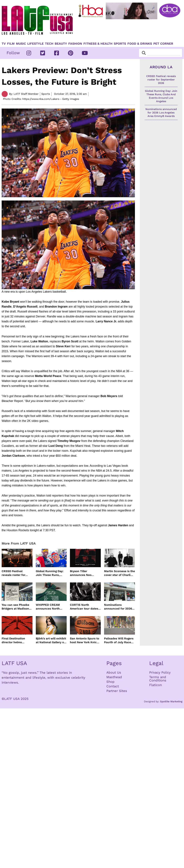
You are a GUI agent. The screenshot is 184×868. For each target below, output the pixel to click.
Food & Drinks (140, 44)
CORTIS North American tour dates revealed (84, 607)
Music (21, 44)
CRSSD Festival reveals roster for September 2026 (13, 573)
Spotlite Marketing (171, 701)
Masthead (114, 677)
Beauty (61, 44)
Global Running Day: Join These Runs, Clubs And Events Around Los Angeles (50, 573)
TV (4, 44)
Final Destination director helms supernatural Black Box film (15, 640)
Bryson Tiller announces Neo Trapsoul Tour (81, 573)
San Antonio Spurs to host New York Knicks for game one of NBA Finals (85, 640)
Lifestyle (35, 44)
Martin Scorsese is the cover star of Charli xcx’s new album (119, 573)
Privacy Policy (160, 672)
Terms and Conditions (158, 679)
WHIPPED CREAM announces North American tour (48, 607)
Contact (113, 686)
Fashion (75, 44)
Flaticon (156, 685)
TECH (49, 44)
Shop (110, 682)
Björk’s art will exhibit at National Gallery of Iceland (51, 640)
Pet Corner (163, 44)
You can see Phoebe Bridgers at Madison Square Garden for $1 (16, 607)
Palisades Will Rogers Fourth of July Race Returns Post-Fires (119, 640)
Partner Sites (117, 691)
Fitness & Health (98, 44)
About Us (114, 672)
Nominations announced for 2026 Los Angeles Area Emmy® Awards (118, 607)
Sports (120, 44)
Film (11, 44)
